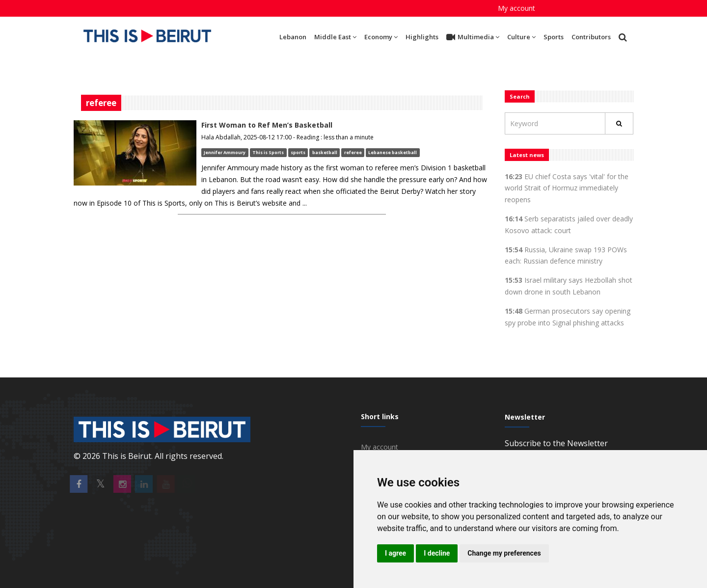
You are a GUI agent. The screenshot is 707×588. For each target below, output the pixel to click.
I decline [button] (437, 553)
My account (517, 8)
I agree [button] (395, 553)
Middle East (335, 37)
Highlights (422, 37)
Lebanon (293, 37)
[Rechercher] (619, 123)
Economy (381, 37)
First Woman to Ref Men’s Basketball (267, 125)
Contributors (591, 37)
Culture (521, 37)
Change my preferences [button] (504, 553)
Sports (554, 37)
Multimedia (473, 37)
